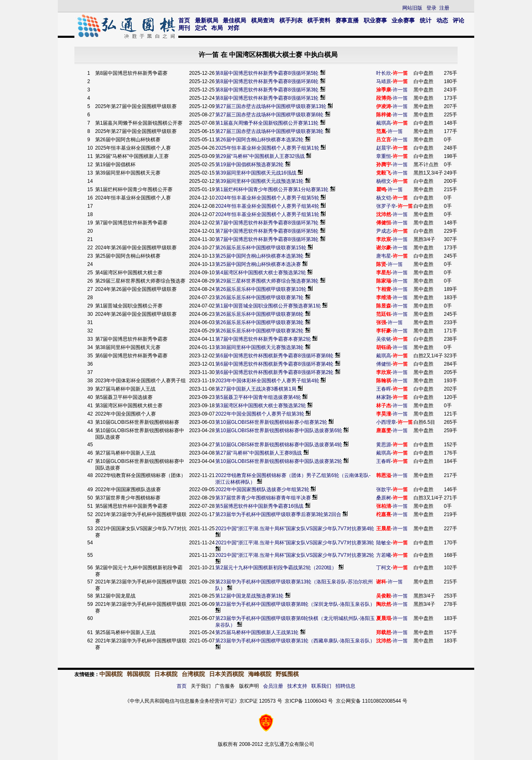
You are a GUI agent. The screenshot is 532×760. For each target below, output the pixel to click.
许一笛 (400, 90)
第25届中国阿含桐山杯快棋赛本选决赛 (258, 264)
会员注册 (273, 686)
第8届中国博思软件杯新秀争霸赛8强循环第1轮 (267, 98)
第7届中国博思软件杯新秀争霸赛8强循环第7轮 (267, 223)
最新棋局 (207, 20)
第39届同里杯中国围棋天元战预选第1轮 (259, 181)
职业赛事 (375, 20)
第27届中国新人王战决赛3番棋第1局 (256, 389)
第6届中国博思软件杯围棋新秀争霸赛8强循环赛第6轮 (274, 356)
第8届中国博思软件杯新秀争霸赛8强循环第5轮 (267, 73)
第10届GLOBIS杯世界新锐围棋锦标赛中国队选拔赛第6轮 (279, 430)
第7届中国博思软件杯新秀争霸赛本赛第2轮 (263, 339)
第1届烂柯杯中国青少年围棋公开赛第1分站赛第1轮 (272, 189)
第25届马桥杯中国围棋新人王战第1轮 (257, 632)
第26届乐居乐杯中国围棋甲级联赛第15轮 (261, 248)
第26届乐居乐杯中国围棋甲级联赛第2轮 (259, 331)
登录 (431, 8)
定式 (201, 28)
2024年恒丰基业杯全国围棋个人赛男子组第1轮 (267, 214)
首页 (184, 20)
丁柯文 (384, 568)
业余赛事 (403, 20)
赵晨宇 (384, 148)
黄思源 (384, 445)
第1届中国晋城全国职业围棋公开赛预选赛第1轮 (268, 306)
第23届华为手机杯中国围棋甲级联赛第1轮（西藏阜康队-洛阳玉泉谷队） (295, 641)
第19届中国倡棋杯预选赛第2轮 (249, 165)
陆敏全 (384, 543)
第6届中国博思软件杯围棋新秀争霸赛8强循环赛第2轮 (274, 372)
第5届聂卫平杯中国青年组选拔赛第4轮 (258, 397)
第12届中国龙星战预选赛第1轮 (249, 596)
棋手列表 (291, 20)
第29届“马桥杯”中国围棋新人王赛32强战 (260, 156)
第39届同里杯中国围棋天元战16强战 (256, 173)
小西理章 (386, 422)
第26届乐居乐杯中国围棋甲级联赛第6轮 (259, 314)
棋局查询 (263, 20)
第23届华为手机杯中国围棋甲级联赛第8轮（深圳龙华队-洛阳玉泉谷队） (295, 604)
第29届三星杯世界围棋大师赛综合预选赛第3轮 (267, 281)
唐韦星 (384, 256)
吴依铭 (384, 339)
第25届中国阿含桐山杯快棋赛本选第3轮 (259, 256)
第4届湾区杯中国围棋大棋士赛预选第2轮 (260, 273)
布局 (217, 28)
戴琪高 (384, 123)
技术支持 (297, 686)
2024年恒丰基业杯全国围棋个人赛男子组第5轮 (267, 198)
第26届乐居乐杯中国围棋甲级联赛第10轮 (261, 289)
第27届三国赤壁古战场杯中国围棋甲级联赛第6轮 (269, 115)
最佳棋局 (234, 20)
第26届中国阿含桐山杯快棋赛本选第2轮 (259, 140)
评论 (458, 20)
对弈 (234, 28)
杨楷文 (384, 181)
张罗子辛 (386, 206)
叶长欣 (384, 73)
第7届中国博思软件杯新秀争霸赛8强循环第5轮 (267, 231)
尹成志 (384, 231)
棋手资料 (319, 20)
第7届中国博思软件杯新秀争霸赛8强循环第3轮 (267, 239)
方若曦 (384, 555)
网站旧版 (412, 8)
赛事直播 (347, 20)
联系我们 (321, 686)
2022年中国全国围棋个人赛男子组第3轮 (260, 414)
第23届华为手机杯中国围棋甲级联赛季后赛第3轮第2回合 (278, 514)
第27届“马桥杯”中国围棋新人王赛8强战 (259, 453)
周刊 (184, 28)
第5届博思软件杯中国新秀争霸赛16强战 (259, 506)
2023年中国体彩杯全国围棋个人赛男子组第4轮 (267, 381)
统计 (426, 20)
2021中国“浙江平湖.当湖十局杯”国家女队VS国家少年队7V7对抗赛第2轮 (295, 555)
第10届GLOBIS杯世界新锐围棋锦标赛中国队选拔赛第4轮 (279, 445)
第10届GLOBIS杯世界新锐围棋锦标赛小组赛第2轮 (271, 422)
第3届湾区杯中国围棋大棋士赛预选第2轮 (260, 406)
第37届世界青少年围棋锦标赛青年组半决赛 (263, 498)
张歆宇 (384, 489)
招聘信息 (345, 686)
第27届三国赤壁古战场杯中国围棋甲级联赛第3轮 (269, 131)
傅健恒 (384, 364)
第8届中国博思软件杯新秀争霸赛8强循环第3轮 (267, 90)
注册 (444, 8)
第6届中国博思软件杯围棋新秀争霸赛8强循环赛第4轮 (274, 364)
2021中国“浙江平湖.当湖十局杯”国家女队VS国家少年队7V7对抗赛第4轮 (295, 529)
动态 (442, 20)
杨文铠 (384, 198)
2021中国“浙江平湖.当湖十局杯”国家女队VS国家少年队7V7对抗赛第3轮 (295, 543)
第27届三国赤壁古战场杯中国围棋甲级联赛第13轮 (271, 106)
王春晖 (384, 389)
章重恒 (384, 156)
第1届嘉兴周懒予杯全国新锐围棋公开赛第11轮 (267, 123)
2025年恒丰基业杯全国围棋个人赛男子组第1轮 (267, 148)
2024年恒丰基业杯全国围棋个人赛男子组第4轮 (267, 206)
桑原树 (384, 498)
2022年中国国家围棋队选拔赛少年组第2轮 (262, 489)
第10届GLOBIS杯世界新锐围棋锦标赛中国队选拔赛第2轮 (279, 461)
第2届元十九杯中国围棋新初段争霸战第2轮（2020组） (276, 568)
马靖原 (384, 81)
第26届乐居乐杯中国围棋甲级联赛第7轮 (259, 298)
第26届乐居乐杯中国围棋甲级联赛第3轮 (259, 322)
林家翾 (384, 397)
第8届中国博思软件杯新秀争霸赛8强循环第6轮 (267, 81)
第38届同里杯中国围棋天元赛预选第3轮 (259, 347)
